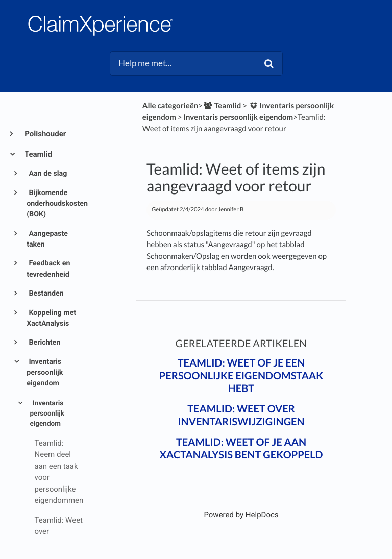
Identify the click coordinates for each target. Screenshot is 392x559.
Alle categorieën (170, 106)
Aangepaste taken (47, 239)
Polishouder (44, 134)
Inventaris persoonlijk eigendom (45, 373)
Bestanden (45, 294)
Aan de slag (47, 174)
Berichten (44, 343)
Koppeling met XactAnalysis (51, 318)
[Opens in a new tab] (241, 515)
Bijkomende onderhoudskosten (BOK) (55, 204)
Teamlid (38, 154)
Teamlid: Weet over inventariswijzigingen (241, 415)
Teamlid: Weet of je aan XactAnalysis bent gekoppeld (241, 448)
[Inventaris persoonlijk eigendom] (238, 117)
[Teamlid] (222, 106)
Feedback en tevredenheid (48, 269)
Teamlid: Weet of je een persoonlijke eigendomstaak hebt (241, 376)
